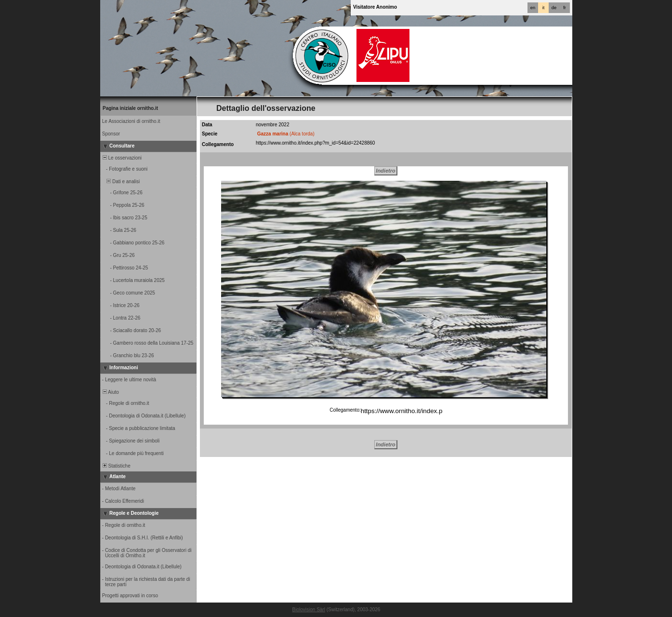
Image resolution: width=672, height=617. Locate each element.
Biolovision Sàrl (309, 610)
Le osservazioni (121, 158)
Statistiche (116, 466)
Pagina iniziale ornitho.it (130, 108)
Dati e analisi (120, 181)
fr (565, 8)
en (533, 8)
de (554, 8)
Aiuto (110, 392)
